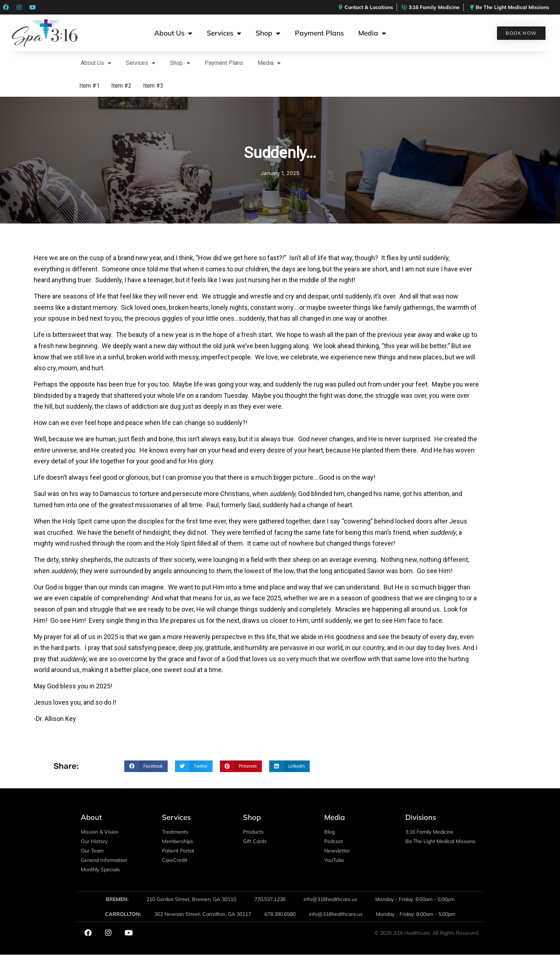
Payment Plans (319, 33)
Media (372, 33)
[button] (146, 766)
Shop (268, 33)
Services (224, 33)
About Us (173, 33)
